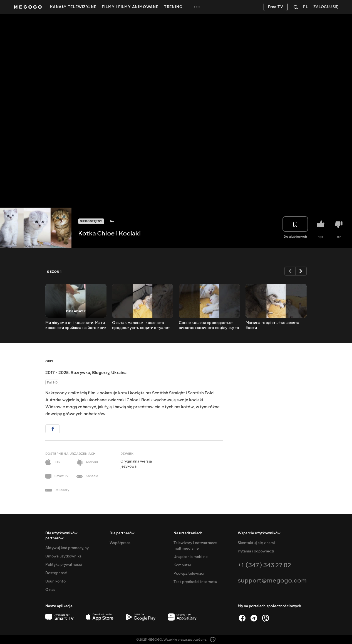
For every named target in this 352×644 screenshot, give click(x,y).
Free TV (276, 7)
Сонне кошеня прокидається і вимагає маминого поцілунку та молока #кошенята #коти (209, 325)
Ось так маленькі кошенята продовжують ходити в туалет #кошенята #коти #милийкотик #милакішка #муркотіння (142, 325)
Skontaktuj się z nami (256, 543)
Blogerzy (101, 373)
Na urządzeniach (188, 533)
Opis (49, 361)
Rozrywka (80, 373)
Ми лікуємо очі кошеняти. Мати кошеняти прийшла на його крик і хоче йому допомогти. (76, 325)
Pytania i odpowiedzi (256, 551)
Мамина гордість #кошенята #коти (272, 325)
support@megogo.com (272, 580)
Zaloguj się (326, 7)
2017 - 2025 (57, 373)
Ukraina (119, 373)
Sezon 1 (54, 272)
